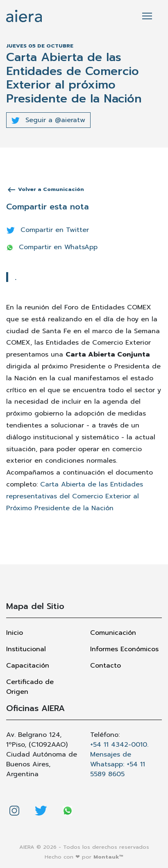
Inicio (15, 633)
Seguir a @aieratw (48, 120)
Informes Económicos (124, 649)
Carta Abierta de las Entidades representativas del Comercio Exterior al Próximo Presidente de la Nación (75, 496)
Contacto (106, 666)
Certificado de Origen (30, 687)
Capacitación (28, 666)
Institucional (26, 649)
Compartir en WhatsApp (52, 247)
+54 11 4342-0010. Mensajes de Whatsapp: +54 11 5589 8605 (119, 759)
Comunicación (113, 633)
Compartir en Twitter (48, 230)
